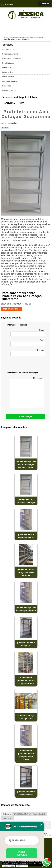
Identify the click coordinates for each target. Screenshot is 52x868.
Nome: (28, 333)
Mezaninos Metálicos (10, 81)
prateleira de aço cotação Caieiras (26, 536)
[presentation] (25, 364)
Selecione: (7, 814)
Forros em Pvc (8, 72)
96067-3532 (9, 5)
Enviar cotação (26, 416)
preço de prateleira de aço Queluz (26, 793)
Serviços (8, 45)
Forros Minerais (8, 77)
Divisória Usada (8, 63)
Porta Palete (7, 86)
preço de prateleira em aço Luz (26, 644)
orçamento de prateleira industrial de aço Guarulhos (26, 681)
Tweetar (5, 128)
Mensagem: (27, 393)
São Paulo (7, 818)
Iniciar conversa (22, 853)
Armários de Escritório (11, 49)
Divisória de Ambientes (11, 54)
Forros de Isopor (9, 68)
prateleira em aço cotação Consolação (26, 501)
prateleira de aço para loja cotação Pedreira (26, 609)
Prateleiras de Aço (9, 90)
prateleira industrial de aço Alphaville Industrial (26, 572)
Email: (28, 343)
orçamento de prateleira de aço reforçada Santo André (26, 755)
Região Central (39, 814)
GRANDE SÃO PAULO (22, 814)
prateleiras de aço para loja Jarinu (26, 717)
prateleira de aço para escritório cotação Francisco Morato (26, 464)
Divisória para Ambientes (12, 59)
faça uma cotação (12, 309)
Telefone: (28, 353)
